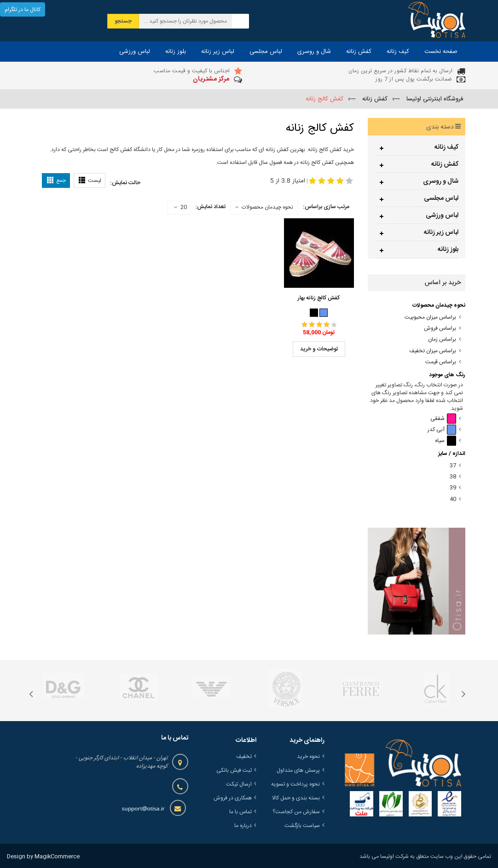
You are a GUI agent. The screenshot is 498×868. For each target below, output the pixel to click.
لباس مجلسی (441, 198)
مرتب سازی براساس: (326, 207)
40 (453, 499)
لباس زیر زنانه (441, 233)
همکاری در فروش (233, 798)
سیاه (446, 441)
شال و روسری (441, 181)
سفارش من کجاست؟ (296, 812)
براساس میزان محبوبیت (430, 317)
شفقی (443, 419)
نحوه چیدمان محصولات (267, 207)
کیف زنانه (446, 147)
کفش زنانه (445, 164)
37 (453, 466)
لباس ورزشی (442, 216)
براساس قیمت (441, 362)
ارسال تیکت (239, 784)
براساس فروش (440, 329)
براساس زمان (442, 340)
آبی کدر (442, 430)
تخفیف (244, 757)
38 (453, 477)
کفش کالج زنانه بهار (319, 298)
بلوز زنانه (448, 250)
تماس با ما (240, 812)
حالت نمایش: (125, 183)
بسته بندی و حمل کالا (296, 798)
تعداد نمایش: (210, 207)
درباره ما (243, 826)
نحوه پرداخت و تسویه (295, 784)
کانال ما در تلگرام (23, 10)
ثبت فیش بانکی (234, 770)
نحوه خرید (308, 757)
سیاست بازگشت (302, 826)
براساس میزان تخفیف (433, 351)
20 (180, 208)
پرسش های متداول (298, 770)
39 (453, 488)
